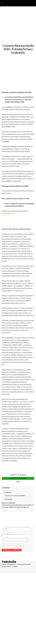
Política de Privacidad (24, 564)
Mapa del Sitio (12, 564)
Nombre (4, 529)
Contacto (15, 566)
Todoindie (9, 562)
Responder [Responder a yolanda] (9, 499)
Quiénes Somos (6, 566)
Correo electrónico (7, 533)
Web (3, 540)
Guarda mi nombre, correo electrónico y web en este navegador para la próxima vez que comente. (15, 546)
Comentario (5, 511)
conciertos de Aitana (8, 213)
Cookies (4, 564)
